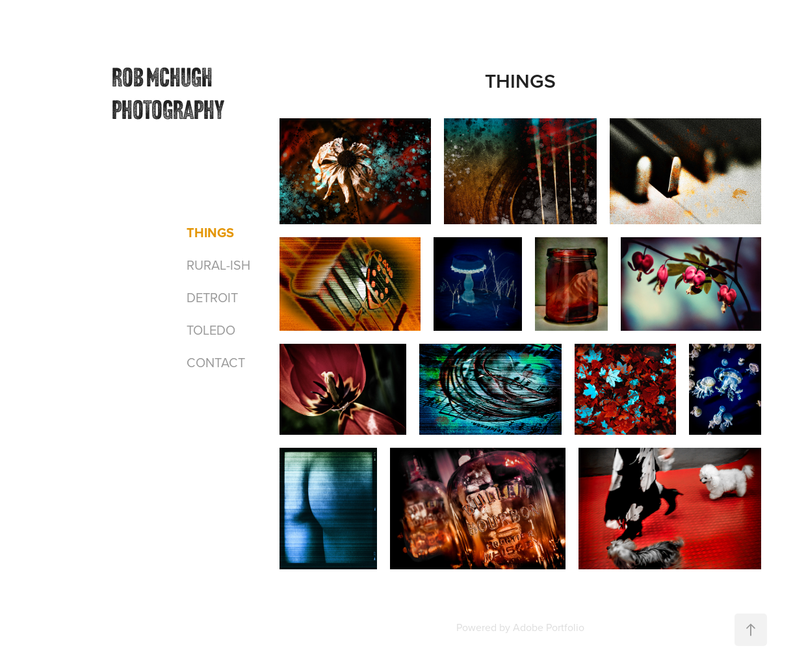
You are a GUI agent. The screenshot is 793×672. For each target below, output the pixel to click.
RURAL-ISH (218, 265)
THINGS (210, 232)
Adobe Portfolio (549, 627)
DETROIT (212, 297)
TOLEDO (211, 330)
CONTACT (216, 362)
